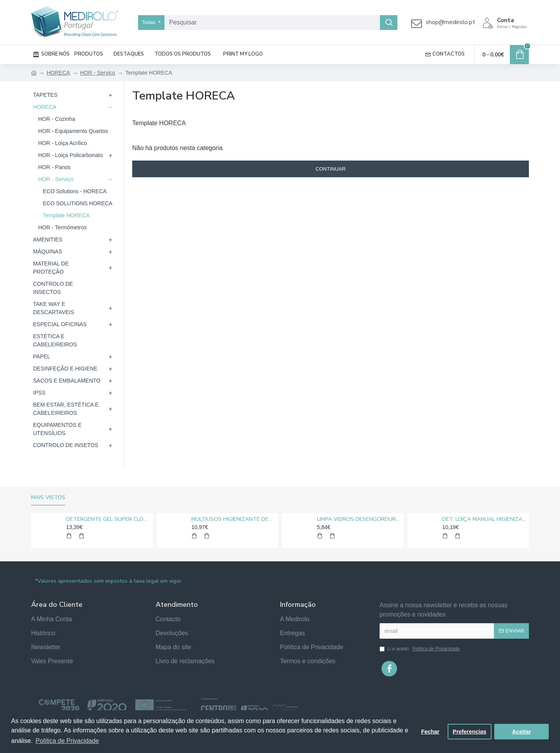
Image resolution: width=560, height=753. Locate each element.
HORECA (58, 73)
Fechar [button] (430, 732)
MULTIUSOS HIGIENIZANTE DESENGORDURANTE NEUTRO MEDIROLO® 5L (233, 519)
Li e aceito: (420, 649)
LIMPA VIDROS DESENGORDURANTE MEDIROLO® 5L (359, 519)
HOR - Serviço (98, 73)
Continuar (330, 169)
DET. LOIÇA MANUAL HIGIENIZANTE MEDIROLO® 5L (484, 519)
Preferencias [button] (469, 732)
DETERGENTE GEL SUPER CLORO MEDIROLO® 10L (108, 519)
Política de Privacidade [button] (67, 741)
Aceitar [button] (522, 732)
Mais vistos (48, 498)
